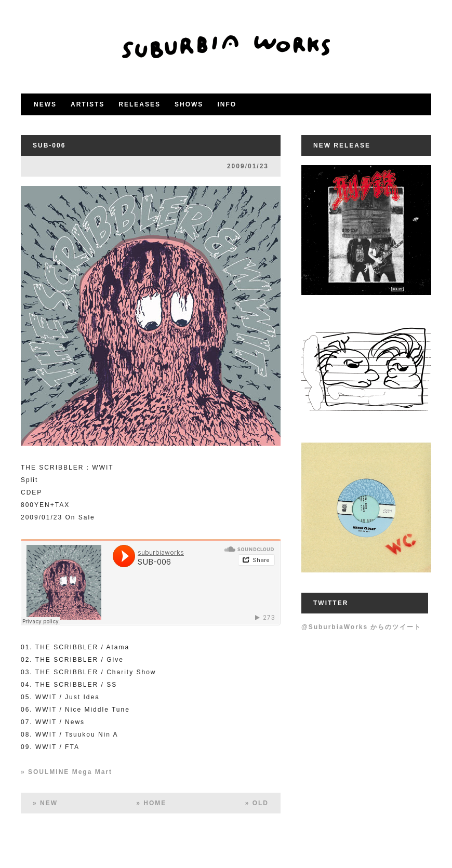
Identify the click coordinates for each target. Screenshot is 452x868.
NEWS (45, 104)
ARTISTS (88, 104)
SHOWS (189, 104)
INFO (227, 104)
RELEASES (139, 104)
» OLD (257, 803)
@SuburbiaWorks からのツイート (362, 627)
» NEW (45, 803)
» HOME (151, 803)
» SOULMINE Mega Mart (67, 772)
